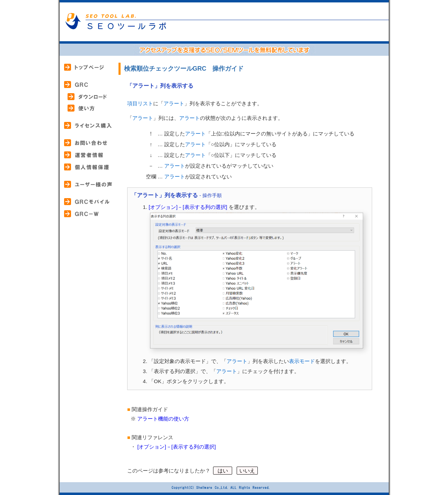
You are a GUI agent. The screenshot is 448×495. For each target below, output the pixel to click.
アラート (174, 103)
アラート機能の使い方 (163, 419)
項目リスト (140, 103)
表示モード (302, 361)
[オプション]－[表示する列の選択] (188, 207)
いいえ (247, 471)
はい (223, 471)
